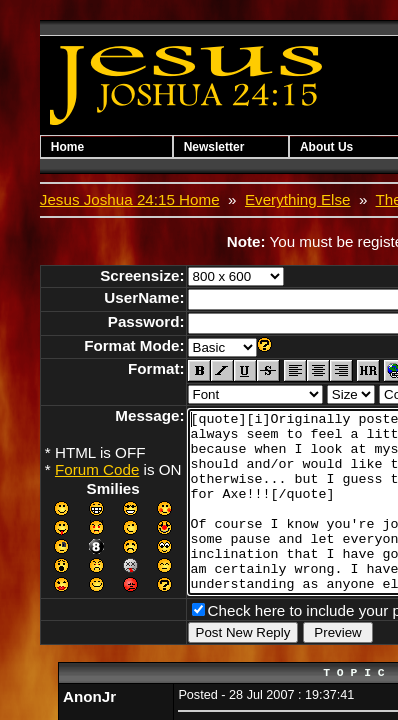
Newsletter (226, 147)
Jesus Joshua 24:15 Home (130, 199)
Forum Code (97, 469)
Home (67, 147)
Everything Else (298, 199)
